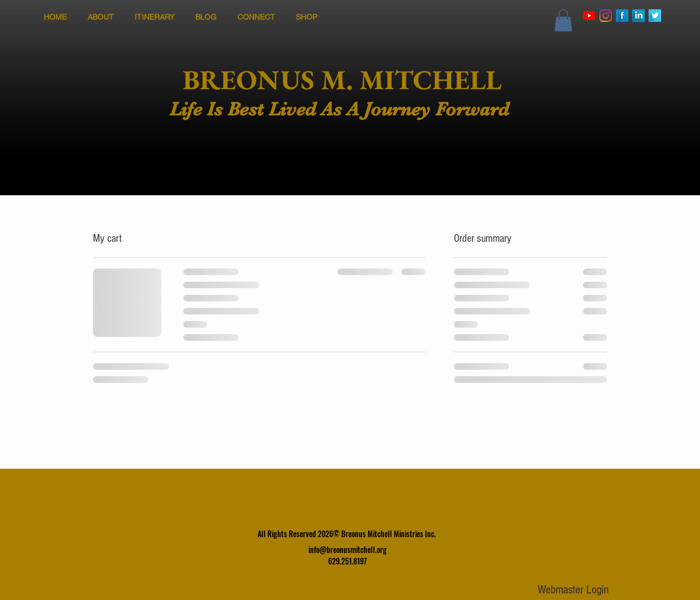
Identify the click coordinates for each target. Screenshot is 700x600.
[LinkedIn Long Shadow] (638, 16)
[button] (563, 21)
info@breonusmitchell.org (348, 549)
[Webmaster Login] (573, 590)
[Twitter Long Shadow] (655, 16)
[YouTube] (589, 16)
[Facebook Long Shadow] (622, 16)
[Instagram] (606, 16)
